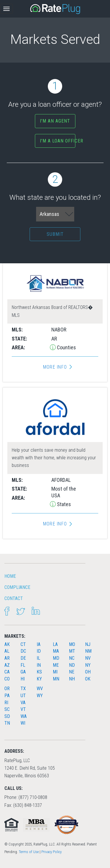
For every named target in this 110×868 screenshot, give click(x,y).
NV (88, 658)
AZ (7, 665)
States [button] (63, 504)
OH (88, 672)
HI (23, 679)
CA (7, 672)
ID (39, 651)
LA (55, 644)
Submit (55, 234)
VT (23, 709)
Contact (14, 598)
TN (7, 723)
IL (38, 658)
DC (23, 651)
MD (56, 658)
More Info (55, 367)
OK (88, 679)
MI (55, 672)
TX (23, 689)
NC (72, 658)
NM (88, 651)
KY (39, 679)
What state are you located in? (55, 187)
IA (39, 644)
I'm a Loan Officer (58, 141)
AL (7, 651)
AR (7, 658)
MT (72, 651)
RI (6, 703)
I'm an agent (55, 121)
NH (72, 679)
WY (40, 696)
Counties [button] (66, 347)
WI (23, 723)
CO (7, 679)
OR (7, 689)
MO (72, 644)
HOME (10, 576)
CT (23, 644)
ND (72, 665)
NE (72, 672)
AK (7, 644)
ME (56, 665)
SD (7, 716)
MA (56, 651)
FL (23, 665)
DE (23, 658)
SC (7, 709)
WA (24, 716)
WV (40, 689)
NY (88, 665)
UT (23, 696)
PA (7, 696)
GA (23, 672)
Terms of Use (29, 852)
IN (39, 665)
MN (56, 679)
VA (23, 703)
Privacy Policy (51, 852)
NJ (88, 644)
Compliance (17, 587)
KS (39, 672)
